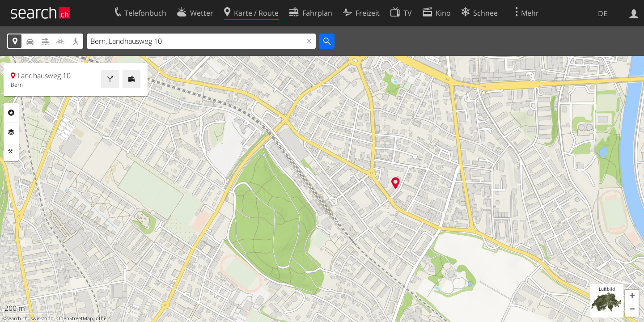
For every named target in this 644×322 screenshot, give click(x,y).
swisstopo (42, 318)
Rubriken (11, 113)
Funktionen (11, 152)
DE (603, 13)
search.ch (17, 318)
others (103, 318)
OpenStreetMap (75, 318)
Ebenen (11, 132)
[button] (632, 297)
